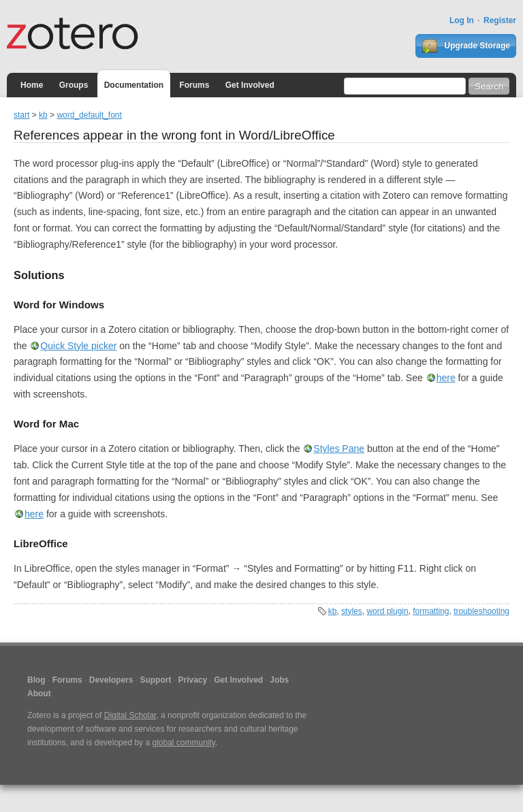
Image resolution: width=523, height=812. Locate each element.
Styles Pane (339, 449)
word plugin (387, 611)
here (446, 378)
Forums (194, 85)
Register (500, 20)
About (39, 694)
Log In (462, 20)
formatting (431, 611)
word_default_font (89, 115)
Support (155, 680)
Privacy (192, 680)
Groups (74, 85)
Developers (111, 680)
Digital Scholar (130, 715)
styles (352, 611)
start (21, 115)
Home (32, 85)
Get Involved (250, 85)
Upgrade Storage (466, 46)
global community (183, 743)
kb (43, 115)
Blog (36, 680)
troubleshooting (481, 611)
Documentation (134, 85)
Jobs (279, 680)
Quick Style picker (78, 346)
